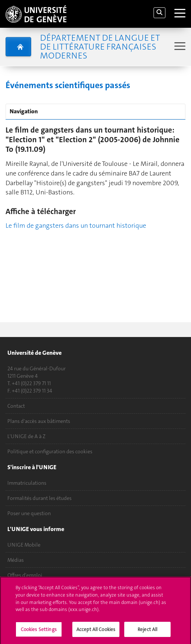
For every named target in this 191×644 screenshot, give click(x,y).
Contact (16, 406)
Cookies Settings (39, 632)
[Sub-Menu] (179, 47)
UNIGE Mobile (24, 545)
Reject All (147, 632)
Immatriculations (27, 483)
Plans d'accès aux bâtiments (39, 421)
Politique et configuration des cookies (50, 451)
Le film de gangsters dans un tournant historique (76, 226)
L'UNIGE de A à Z (27, 436)
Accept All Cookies (96, 632)
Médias (16, 560)
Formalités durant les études (39, 498)
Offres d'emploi (25, 575)
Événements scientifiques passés (68, 85)
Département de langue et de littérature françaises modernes (100, 47)
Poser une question (29, 513)
